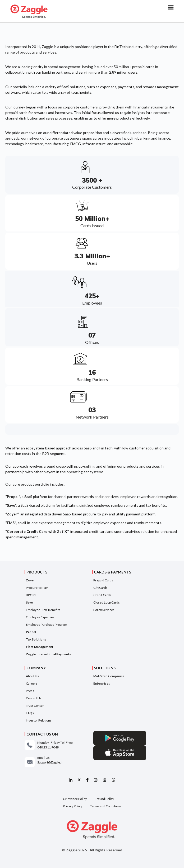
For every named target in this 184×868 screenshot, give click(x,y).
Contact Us (34, 698)
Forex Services (104, 610)
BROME (32, 595)
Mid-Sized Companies (109, 676)
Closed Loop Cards (107, 602)
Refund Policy (104, 799)
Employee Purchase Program (47, 625)
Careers (32, 683)
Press (30, 691)
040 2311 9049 (48, 747)
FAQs (30, 713)
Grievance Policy (75, 799)
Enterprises (102, 683)
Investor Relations (39, 720)
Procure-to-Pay (37, 588)
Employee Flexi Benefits (43, 610)
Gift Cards (100, 588)
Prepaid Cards (103, 580)
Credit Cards (102, 595)
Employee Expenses (40, 617)
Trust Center (35, 706)
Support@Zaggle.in (50, 762)
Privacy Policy (73, 806)
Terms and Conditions (106, 806)
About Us (32, 676)
